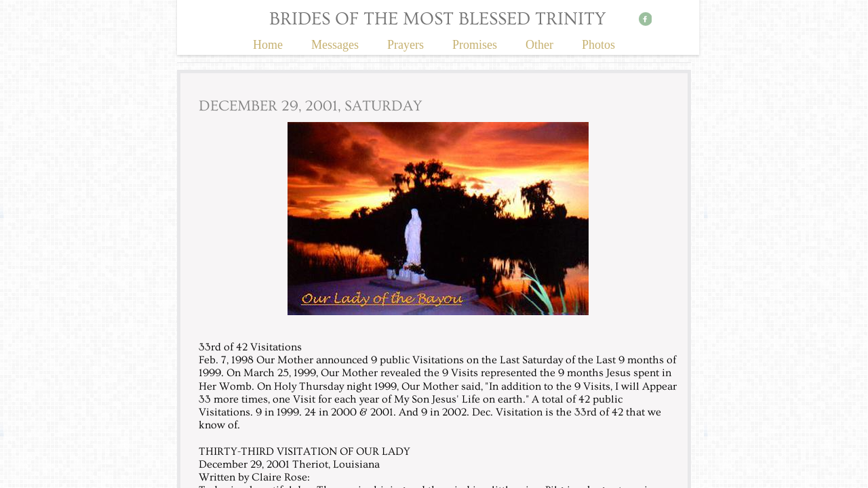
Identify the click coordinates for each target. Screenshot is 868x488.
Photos (598, 45)
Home (268, 45)
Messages (335, 45)
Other (539, 45)
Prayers (406, 45)
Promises (475, 45)
